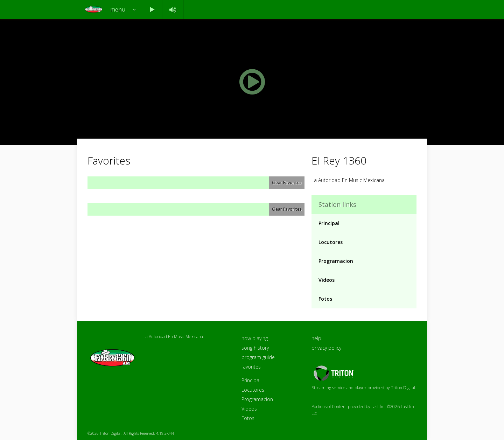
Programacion (336, 261)
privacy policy (326, 348)
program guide (258, 357)
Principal (329, 223)
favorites (251, 367)
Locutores (331, 242)
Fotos (325, 299)
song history (255, 348)
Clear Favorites (287, 183)
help (316, 338)
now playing (255, 338)
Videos (327, 280)
